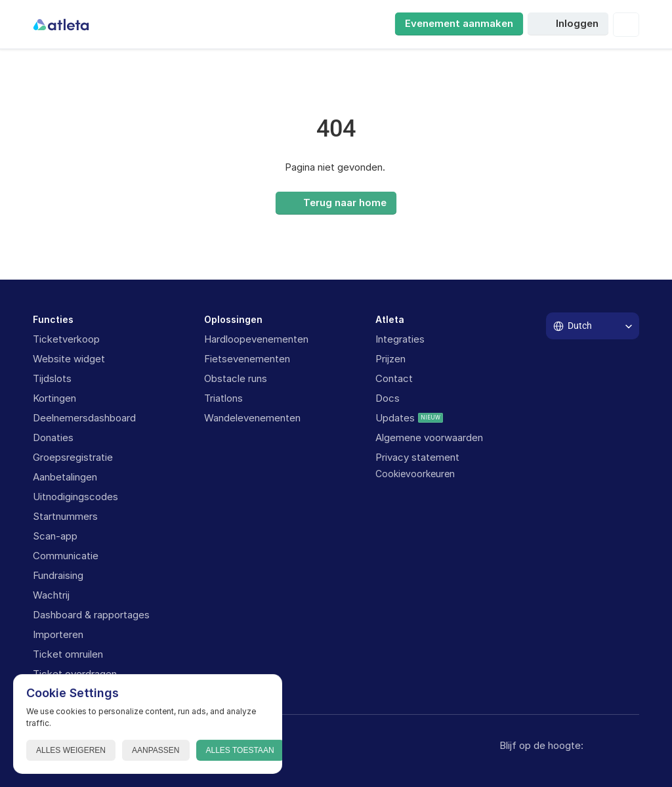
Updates (395, 418)
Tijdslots (52, 378)
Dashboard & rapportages (91, 615)
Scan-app (55, 536)
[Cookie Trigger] (415, 474)
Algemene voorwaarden (429, 437)
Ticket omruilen (68, 654)
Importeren (58, 634)
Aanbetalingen (65, 477)
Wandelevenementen (252, 418)
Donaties (53, 437)
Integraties (400, 339)
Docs (388, 398)
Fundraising (58, 575)
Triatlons (223, 398)
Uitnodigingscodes (75, 497)
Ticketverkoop (66, 339)
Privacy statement (417, 457)
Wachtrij (51, 595)
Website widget (69, 359)
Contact (394, 378)
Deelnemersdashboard (84, 418)
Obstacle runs (236, 378)
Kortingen (54, 398)
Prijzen (390, 359)
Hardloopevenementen (256, 339)
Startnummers (65, 516)
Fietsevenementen (247, 359)
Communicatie (66, 556)
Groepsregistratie (73, 457)
